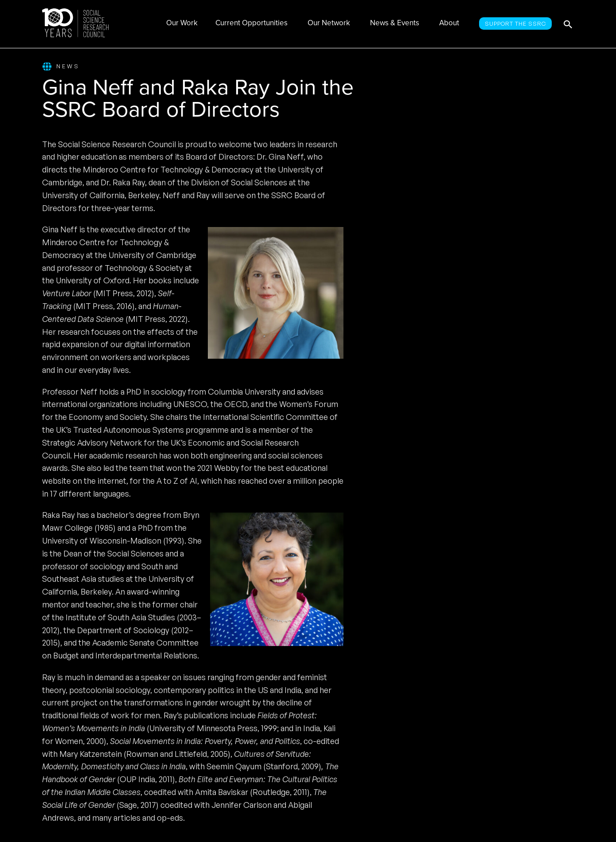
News (61, 67)
